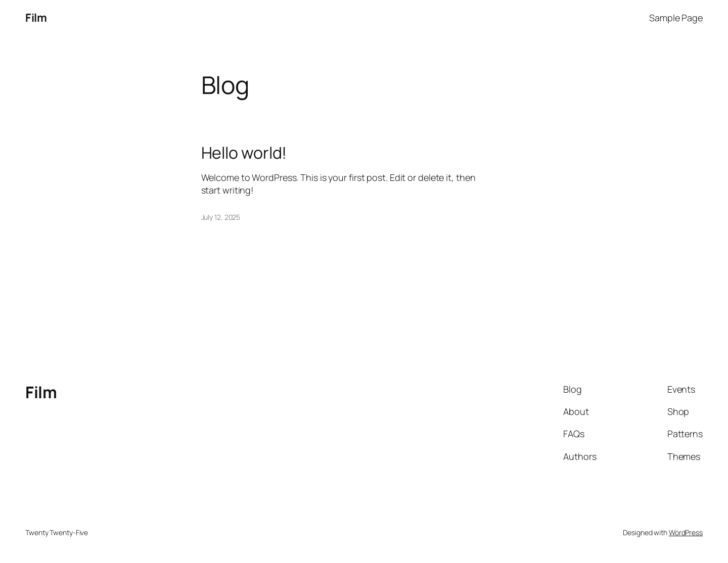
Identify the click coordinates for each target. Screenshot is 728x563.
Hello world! (244, 153)
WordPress (686, 532)
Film (36, 18)
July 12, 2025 (221, 217)
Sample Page (676, 18)
